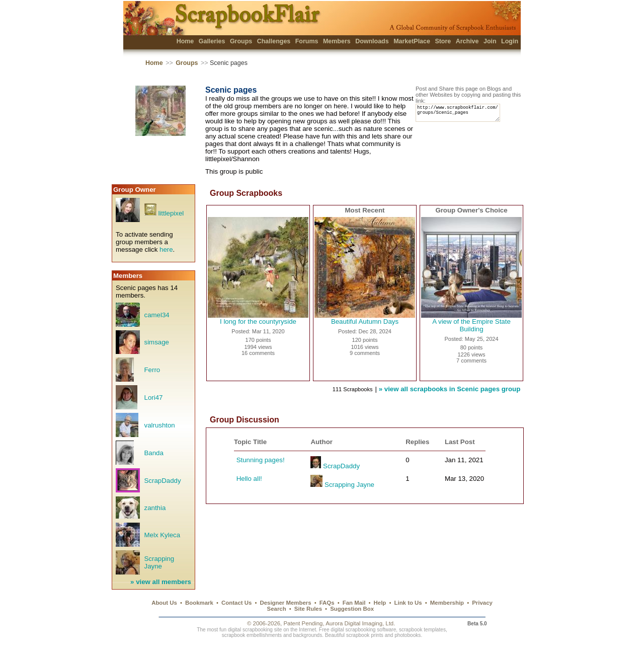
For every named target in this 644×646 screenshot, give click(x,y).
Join (490, 41)
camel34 (157, 315)
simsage (157, 342)
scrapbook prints (365, 635)
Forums (307, 41)
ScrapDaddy (163, 481)
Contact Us (236, 603)
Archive (467, 41)
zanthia (155, 508)
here (166, 249)
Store (443, 41)
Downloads (372, 41)
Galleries (212, 41)
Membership (447, 603)
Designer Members (285, 603)
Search (277, 609)
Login (510, 41)
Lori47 (154, 398)
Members (337, 41)
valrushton (160, 425)
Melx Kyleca (163, 535)
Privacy (482, 603)
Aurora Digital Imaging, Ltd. (360, 623)
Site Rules (308, 609)
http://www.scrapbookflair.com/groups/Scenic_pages (462, 115)
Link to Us (408, 603)
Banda (154, 453)
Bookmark (199, 603)
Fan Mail (354, 603)
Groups (241, 41)
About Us (164, 603)
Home (185, 41)
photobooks (408, 635)
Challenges (274, 41)
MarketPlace (412, 41)
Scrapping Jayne (159, 562)
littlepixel (171, 213)
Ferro (152, 370)
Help (380, 603)
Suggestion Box (352, 609)
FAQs (327, 603)
